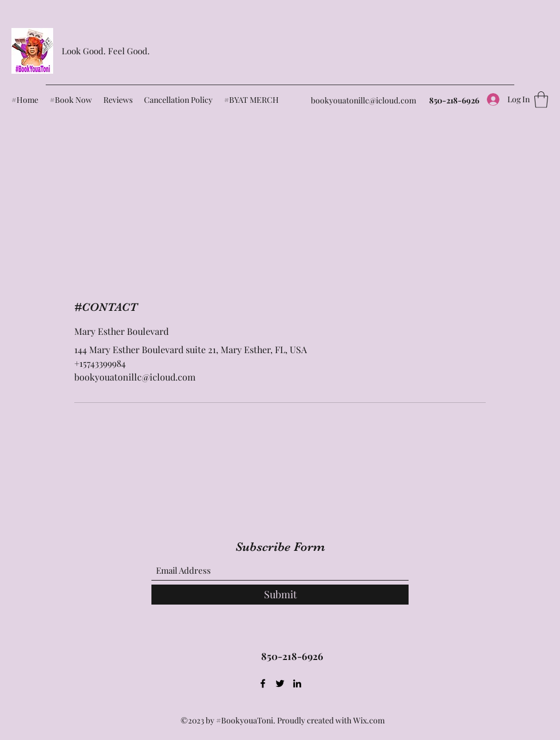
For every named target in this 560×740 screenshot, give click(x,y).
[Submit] (280, 595)
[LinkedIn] (297, 683)
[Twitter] (280, 683)
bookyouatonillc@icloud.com (363, 100)
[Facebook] (263, 683)
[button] (541, 100)
